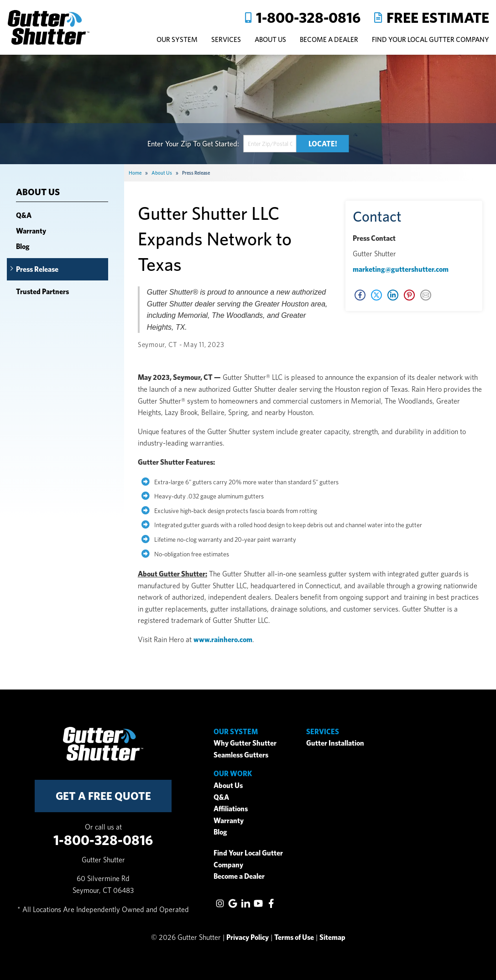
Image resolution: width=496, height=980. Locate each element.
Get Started (220, 143)
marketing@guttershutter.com (401, 269)
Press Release (37, 269)
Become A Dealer (329, 39)
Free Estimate (438, 18)
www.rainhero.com (223, 640)
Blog (23, 246)
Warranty (31, 231)
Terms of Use (294, 937)
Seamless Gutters (241, 755)
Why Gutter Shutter (245, 743)
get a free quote (103, 796)
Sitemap (332, 937)
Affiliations (231, 809)
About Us (38, 192)
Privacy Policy (248, 937)
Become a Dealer (239, 876)
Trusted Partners (42, 292)
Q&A (24, 215)
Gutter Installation (335, 743)
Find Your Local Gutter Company (431, 39)
